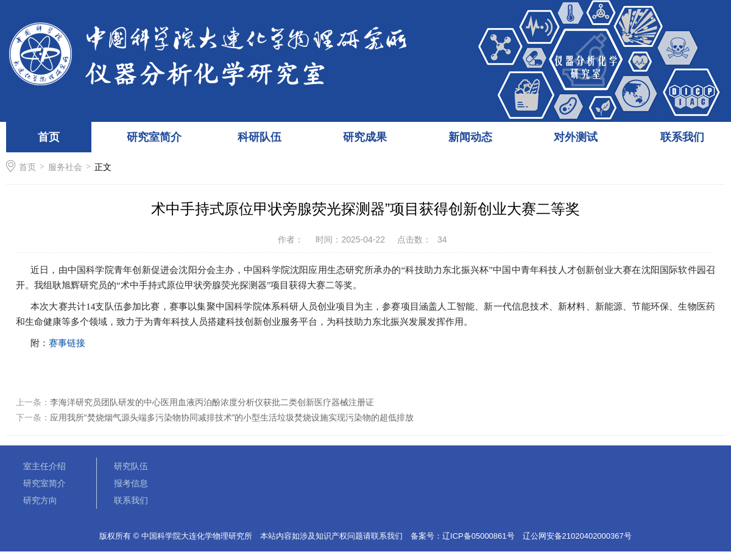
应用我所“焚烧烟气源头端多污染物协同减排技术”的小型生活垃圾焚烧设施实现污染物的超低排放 (232, 417)
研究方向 (40, 500)
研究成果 (365, 137)
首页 (49, 137)
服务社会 (65, 167)
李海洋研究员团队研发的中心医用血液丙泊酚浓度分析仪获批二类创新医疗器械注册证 (212, 402)
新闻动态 (470, 137)
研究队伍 (131, 466)
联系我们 (682, 137)
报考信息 (131, 483)
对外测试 (576, 137)
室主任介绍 (44, 466)
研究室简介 (154, 137)
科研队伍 (260, 137)
